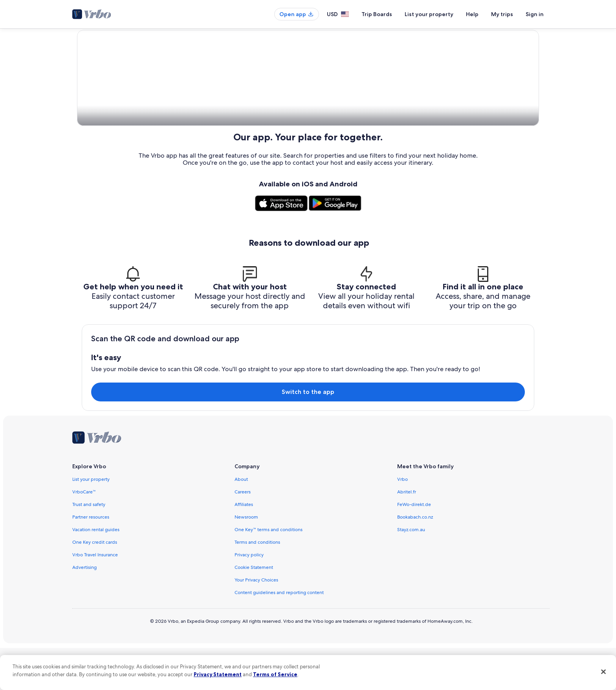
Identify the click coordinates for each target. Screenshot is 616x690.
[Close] (603, 672)
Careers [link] (243, 534)
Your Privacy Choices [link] (256, 622)
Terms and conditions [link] (257, 584)
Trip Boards (377, 14)
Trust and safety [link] (89, 546)
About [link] (241, 521)
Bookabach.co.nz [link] (415, 559)
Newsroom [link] (246, 559)
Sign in (535, 14)
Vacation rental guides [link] (96, 572)
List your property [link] (91, 521)
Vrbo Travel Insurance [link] (95, 597)
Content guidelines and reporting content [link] (279, 635)
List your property (429, 14)
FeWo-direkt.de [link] (414, 546)
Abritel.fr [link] (407, 534)
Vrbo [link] (402, 521)
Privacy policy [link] (249, 597)
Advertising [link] (84, 609)
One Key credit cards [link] (95, 584)
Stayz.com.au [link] (411, 572)
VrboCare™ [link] (84, 534)
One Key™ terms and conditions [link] (269, 572)
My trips (502, 14)
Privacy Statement (218, 674)
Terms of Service (275, 674)
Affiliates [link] (244, 546)
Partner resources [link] (91, 559)
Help (472, 14)
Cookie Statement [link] (254, 609)
